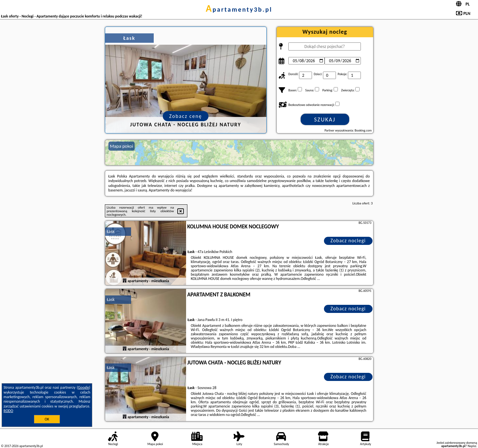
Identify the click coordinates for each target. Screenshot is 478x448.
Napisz (472, 446)
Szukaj (325, 120)
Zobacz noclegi (348, 241)
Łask (111, 231)
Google (84, 387)
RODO (8, 411)
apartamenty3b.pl (239, 9)
